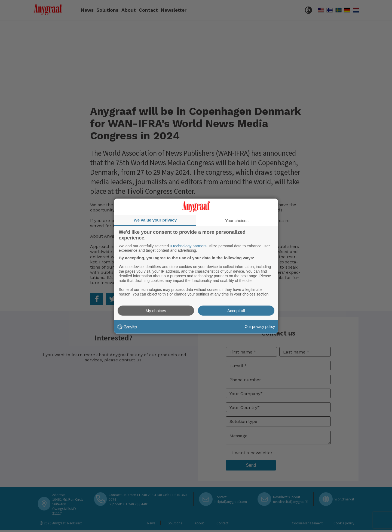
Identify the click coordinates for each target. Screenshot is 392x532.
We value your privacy (155, 220)
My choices (156, 311)
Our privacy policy (260, 327)
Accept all (236, 311)
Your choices (237, 220)
